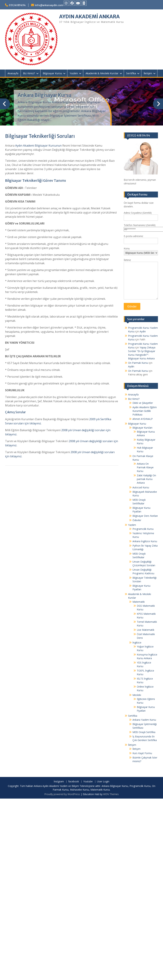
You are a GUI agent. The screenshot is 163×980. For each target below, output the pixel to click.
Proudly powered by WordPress (62, 794)
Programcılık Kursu (143, 529)
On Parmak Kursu (138, 363)
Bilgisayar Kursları (142, 428)
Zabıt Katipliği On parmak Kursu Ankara (146, 479)
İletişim (148, 73)
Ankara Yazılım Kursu (144, 720)
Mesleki (137, 695)
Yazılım (74, 73)
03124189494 (17, 5)
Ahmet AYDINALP (143, 419)
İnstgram (59, 782)
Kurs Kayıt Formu (142, 753)
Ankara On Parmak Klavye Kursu (145, 467)
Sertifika (131, 73)
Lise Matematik (146, 630)
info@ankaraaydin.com (49, 5)
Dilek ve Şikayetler (143, 403)
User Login (103, 782)
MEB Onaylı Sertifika (144, 732)
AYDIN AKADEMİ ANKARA (89, 17)
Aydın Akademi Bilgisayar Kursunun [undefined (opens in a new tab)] (38, 146)
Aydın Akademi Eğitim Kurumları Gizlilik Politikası (145, 411)
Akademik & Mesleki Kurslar (102, 73)
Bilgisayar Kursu (52, 73)
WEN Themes (111, 794)
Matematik (139, 602)
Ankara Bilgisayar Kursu (45, 95)
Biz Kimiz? (29, 73)
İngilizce (137, 642)
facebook (74, 782)
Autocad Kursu (141, 487)
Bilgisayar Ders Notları (145, 516)
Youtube (88, 782)
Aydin (143, 331)
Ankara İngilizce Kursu (145, 541)
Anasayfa (13, 73)
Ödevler (137, 520)
